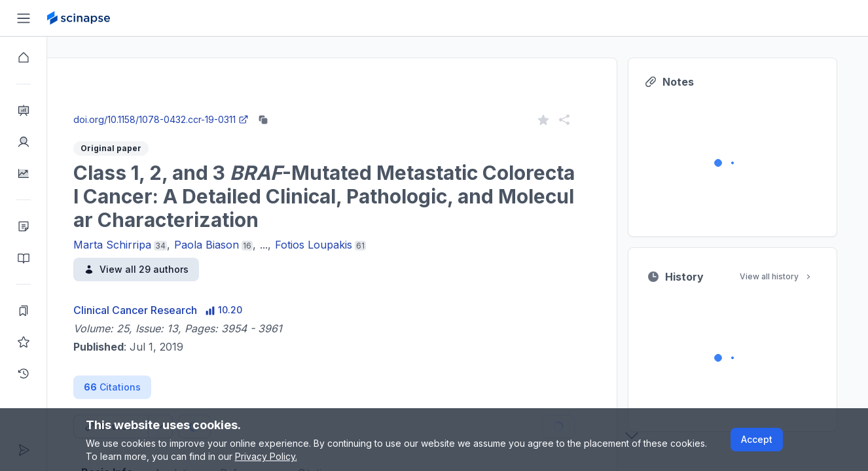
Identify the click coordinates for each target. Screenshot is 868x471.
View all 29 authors (173, 269)
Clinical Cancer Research (172, 310)
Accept (757, 439)
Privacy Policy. (266, 456)
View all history (814, 276)
